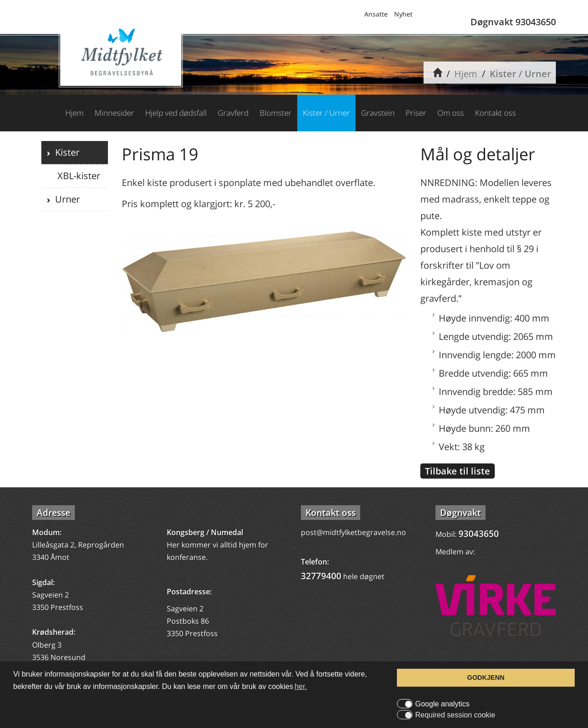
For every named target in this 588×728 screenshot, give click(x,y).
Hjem (466, 74)
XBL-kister (78, 176)
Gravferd (233, 113)
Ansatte (376, 14)
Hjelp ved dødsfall (176, 113)
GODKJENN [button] (486, 677)
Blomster (276, 113)
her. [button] (301, 686)
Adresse (54, 513)
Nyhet (403, 14)
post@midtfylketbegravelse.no (353, 532)
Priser (416, 113)
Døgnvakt (461, 513)
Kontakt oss (495, 113)
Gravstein (378, 113)
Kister (65, 152)
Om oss (451, 113)
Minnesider (114, 113)
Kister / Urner (520, 74)
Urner (65, 199)
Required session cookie (455, 715)
